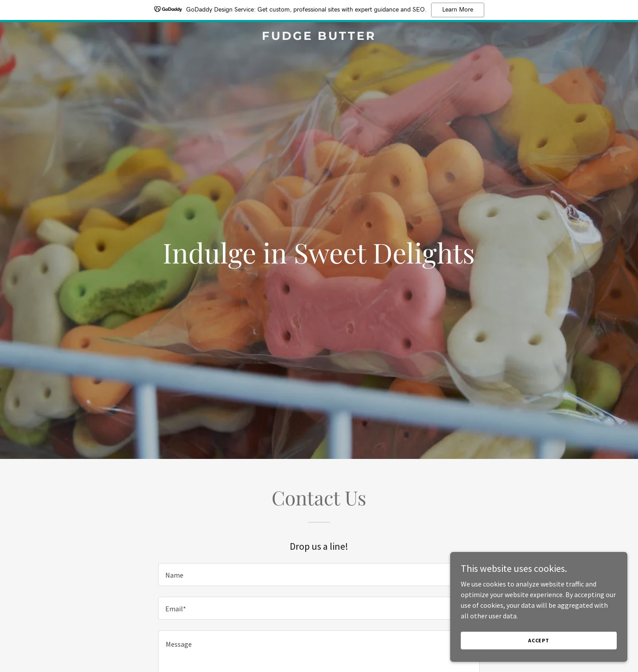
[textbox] (319, 575)
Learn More (458, 10)
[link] (319, 37)
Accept (539, 640)
